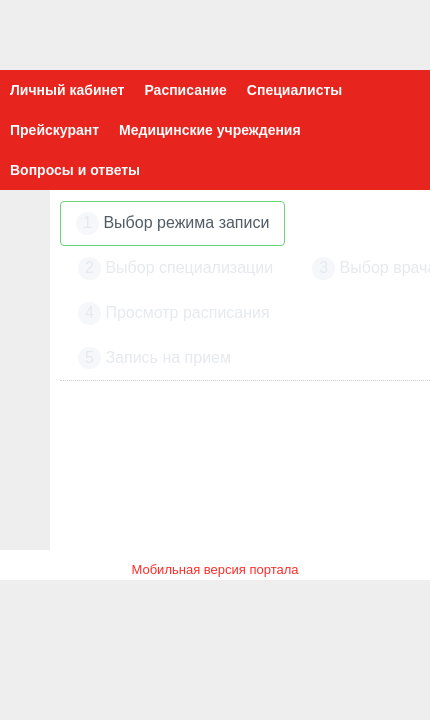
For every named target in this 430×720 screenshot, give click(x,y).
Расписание (185, 90)
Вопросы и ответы (75, 170)
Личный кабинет (67, 90)
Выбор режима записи (172, 223)
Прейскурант (54, 130)
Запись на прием (154, 358)
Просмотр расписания (174, 313)
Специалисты (294, 90)
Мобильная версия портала (214, 569)
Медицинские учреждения (210, 130)
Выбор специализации (175, 268)
